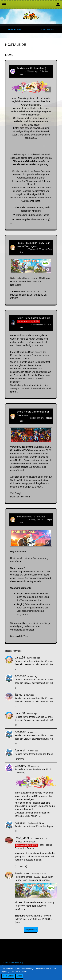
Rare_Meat (22, 838)
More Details (8, 976)
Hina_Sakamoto (24, 324)
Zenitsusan (22, 249)
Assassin (20, 676)
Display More (31, 930)
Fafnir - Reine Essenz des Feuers (34, 318)
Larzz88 (20, 658)
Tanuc (19, 695)
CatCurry (21, 71)
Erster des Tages (45, 754)
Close (19, 976)
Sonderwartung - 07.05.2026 (31, 517)
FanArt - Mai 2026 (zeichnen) (31, 68)
